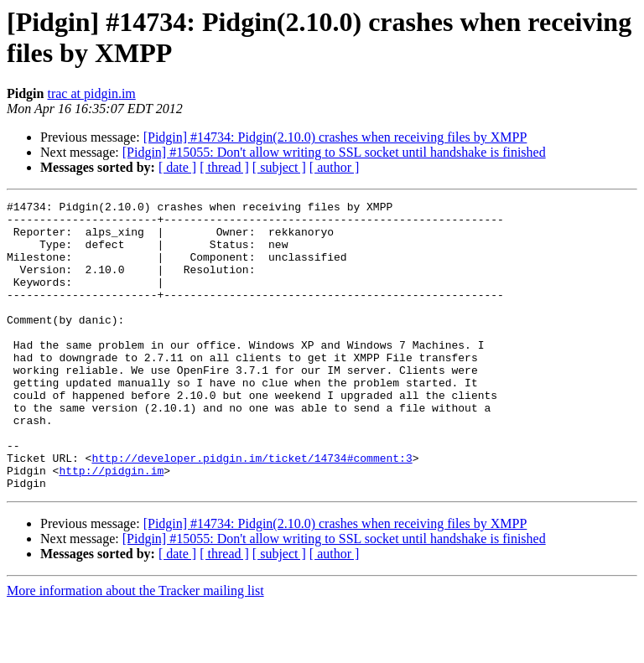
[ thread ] (224, 167)
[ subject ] (279, 167)
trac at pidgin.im (91, 93)
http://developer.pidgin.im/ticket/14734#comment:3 (252, 510)
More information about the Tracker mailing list (135, 648)
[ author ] (335, 167)
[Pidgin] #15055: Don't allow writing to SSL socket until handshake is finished (334, 152)
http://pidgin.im (111, 526)
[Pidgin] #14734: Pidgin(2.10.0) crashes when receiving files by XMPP (335, 137)
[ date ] (177, 167)
